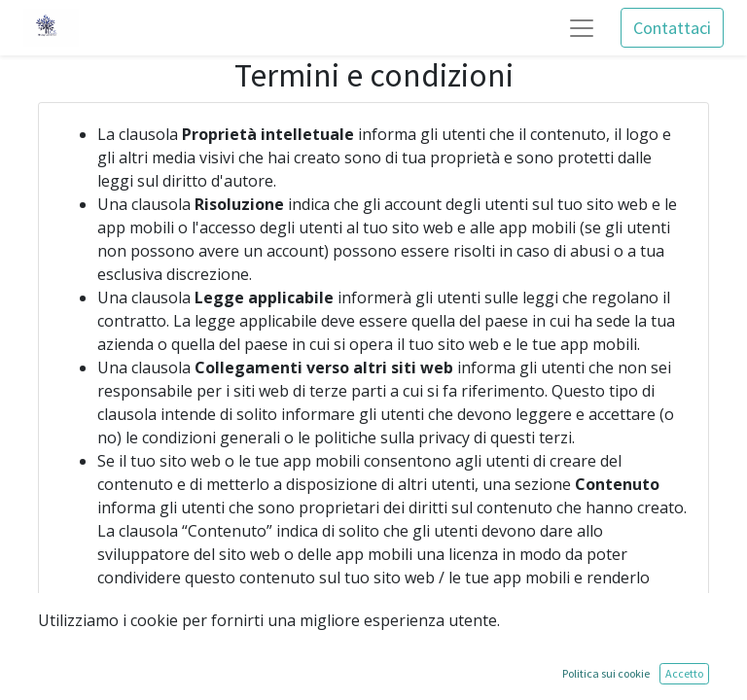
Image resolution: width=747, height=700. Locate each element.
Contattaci (672, 28)
